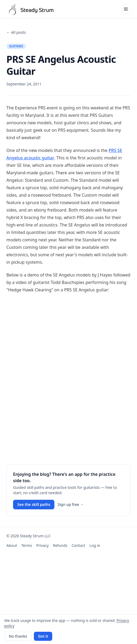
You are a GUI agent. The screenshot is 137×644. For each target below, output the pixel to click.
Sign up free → (71, 504)
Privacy (43, 545)
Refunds (60, 545)
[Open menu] (126, 9)
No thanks (18, 636)
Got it (43, 636)
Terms (27, 545)
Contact (78, 545)
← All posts (16, 32)
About (12, 545)
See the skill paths (34, 504)
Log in (95, 545)
